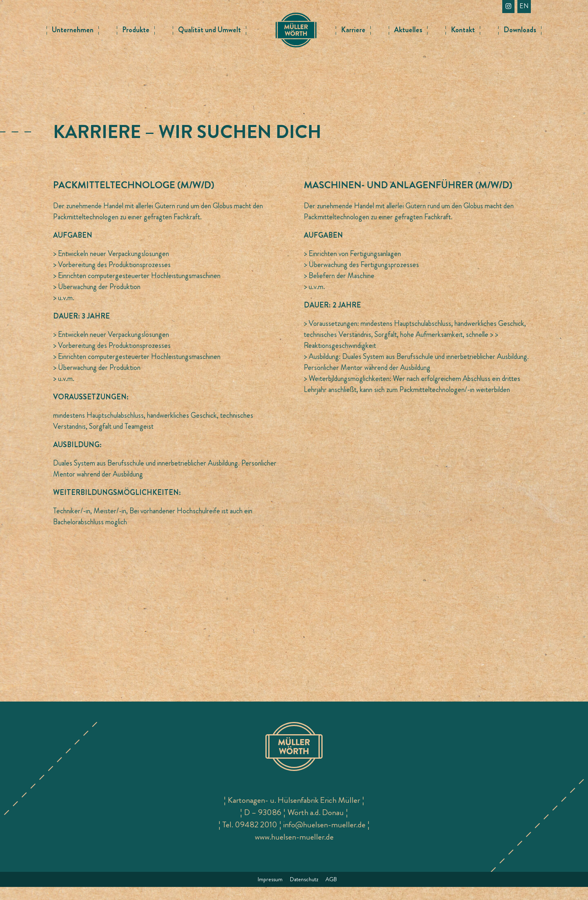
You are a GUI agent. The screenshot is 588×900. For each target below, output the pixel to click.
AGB (331, 892)
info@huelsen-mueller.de (324, 838)
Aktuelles (408, 30)
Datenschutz (304, 892)
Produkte (136, 30)
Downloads (520, 30)
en (524, 6)
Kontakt (463, 30)
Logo (296, 25)
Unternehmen (73, 30)
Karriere (353, 30)
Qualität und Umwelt (209, 30)
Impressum (270, 892)
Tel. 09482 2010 (250, 838)
